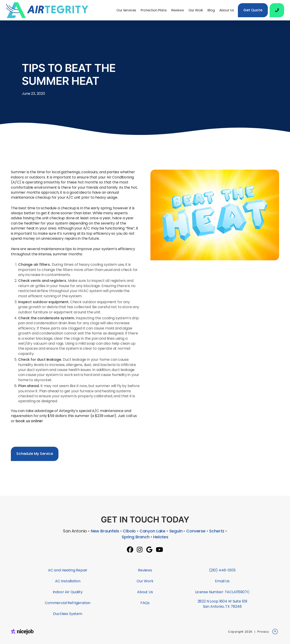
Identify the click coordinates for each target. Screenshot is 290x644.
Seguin (176, 531)
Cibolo (129, 531)
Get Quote (253, 10)
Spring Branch (136, 537)
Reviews (178, 10)
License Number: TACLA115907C (222, 592)
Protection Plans (154, 10)
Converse (196, 531)
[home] (49, 10)
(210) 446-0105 (222, 570)
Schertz (217, 531)
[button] (126, 10)
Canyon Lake (152, 531)
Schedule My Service (35, 454)
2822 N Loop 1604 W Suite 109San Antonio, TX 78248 (222, 604)
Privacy (263, 632)
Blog (211, 10)
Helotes (161, 537)
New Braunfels (105, 531)
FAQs (145, 603)
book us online (29, 421)
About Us (227, 10)
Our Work (196, 10)
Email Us (222, 581)
